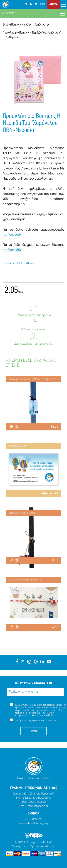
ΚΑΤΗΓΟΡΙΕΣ (33, 13)
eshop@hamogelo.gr (38, 823)
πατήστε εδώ (12, 235)
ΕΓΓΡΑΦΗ (33, 731)
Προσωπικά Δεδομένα (43, 847)
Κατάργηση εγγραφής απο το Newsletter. (34, 720)
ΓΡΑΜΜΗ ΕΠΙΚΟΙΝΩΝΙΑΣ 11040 (34, 788)
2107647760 (36, 819)
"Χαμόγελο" (40, 25)
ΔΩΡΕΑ (54, 4)
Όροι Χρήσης (19, 847)
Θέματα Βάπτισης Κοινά (15, 25)
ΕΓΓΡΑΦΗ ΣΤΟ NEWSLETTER (33, 683)
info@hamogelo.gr (38, 806)
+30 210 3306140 (42, 798)
